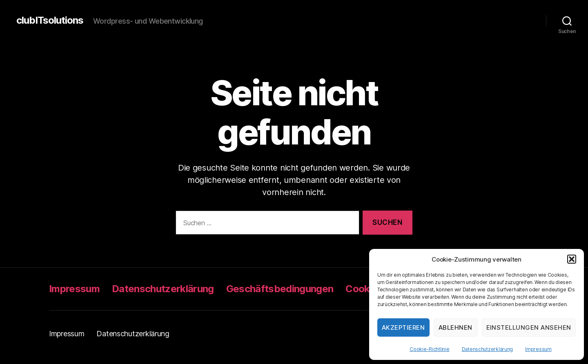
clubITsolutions (50, 20)
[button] (572, 259)
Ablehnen (455, 327)
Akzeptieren (403, 327)
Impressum (538, 349)
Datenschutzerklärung (488, 349)
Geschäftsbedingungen (280, 289)
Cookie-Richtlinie (429, 349)
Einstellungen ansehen (529, 327)
